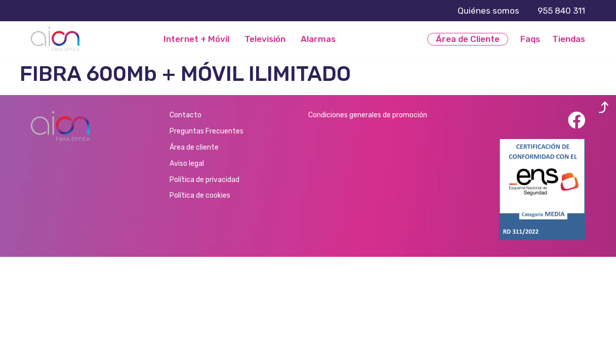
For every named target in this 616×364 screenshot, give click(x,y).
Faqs (530, 39)
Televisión (265, 39)
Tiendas (569, 39)
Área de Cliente (468, 39)
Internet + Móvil (196, 39)
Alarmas (318, 39)
